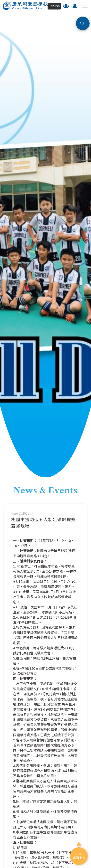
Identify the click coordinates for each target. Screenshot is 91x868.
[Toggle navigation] (85, 6)
